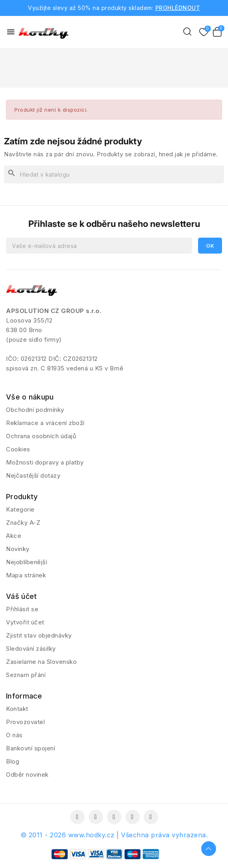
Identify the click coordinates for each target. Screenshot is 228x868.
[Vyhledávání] (114, 174)
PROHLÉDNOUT (178, 8)
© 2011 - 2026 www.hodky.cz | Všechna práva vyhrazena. (114, 835)
